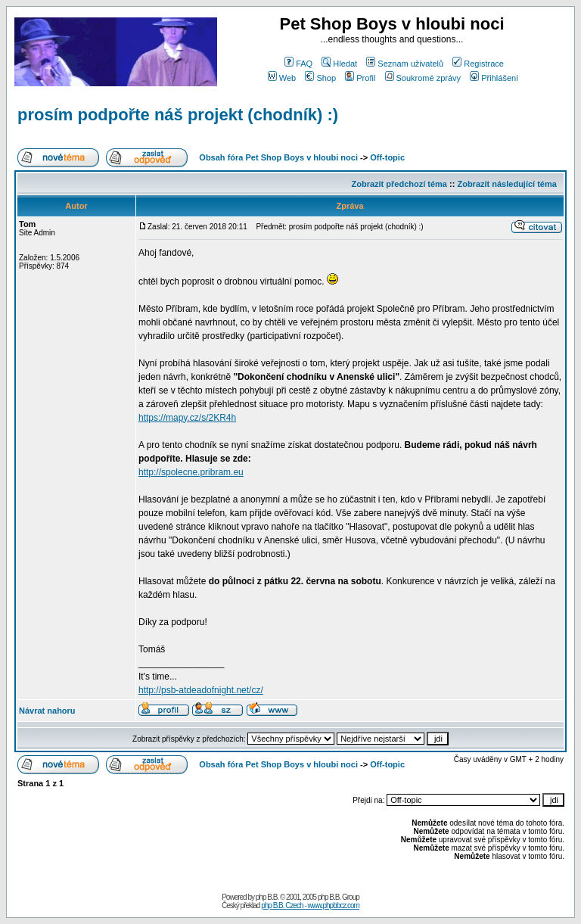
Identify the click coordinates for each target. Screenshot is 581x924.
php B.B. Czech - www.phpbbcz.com (310, 905)
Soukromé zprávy (423, 78)
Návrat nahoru (47, 711)
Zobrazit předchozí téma (399, 184)
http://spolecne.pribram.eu (191, 472)
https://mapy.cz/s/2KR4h (187, 418)
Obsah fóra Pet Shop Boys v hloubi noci (278, 157)
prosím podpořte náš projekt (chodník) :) (178, 115)
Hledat (339, 64)
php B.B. (267, 897)
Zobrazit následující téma (506, 184)
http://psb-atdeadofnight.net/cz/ (201, 690)
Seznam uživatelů (405, 64)
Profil (360, 78)
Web (282, 78)
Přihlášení (494, 78)
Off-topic (387, 157)
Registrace (478, 64)
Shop (320, 78)
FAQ (298, 64)
